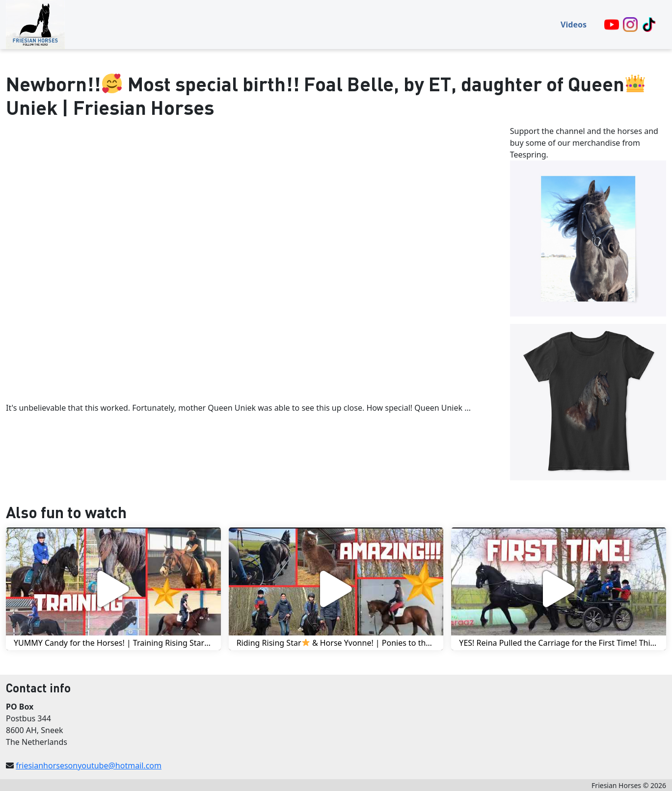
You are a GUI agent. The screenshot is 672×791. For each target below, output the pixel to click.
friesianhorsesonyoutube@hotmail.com (89, 765)
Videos (574, 25)
